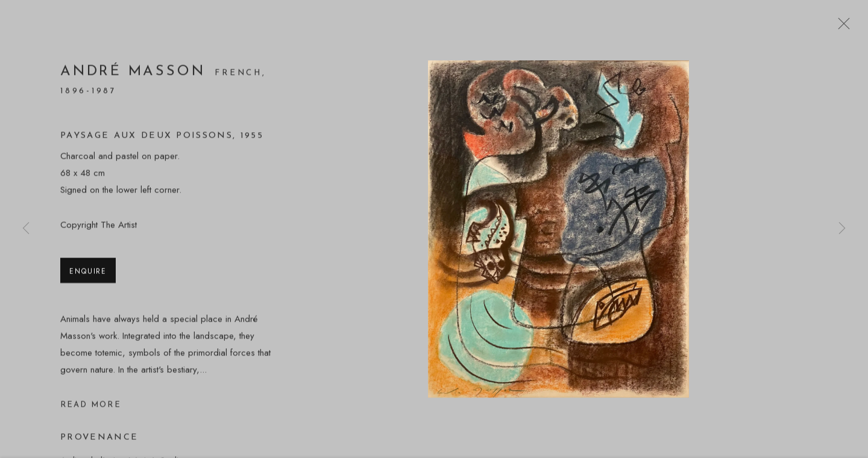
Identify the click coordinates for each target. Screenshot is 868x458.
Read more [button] (91, 406)
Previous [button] (26, 229)
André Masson (133, 73)
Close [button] (841, 27)
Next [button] (842, 229)
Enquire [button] (88, 272)
